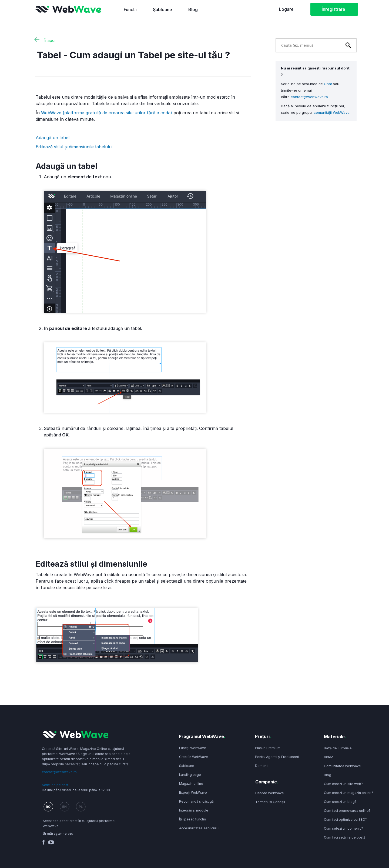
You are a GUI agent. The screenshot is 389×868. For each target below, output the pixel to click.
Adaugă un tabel (53, 138)
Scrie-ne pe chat (55, 785)
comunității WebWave (332, 112)
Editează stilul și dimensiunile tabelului (75, 147)
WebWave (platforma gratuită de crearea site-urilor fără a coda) (107, 113)
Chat (328, 84)
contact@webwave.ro (309, 97)
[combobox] (308, 45)
